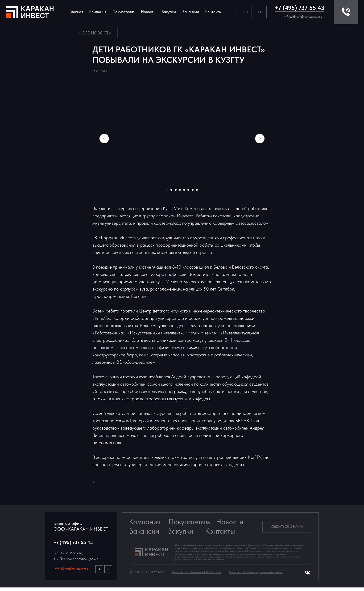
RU (246, 12)
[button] (287, 530)
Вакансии (144, 535)
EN (260, 12)
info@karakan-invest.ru (304, 17)
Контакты (213, 12)
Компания (98, 12)
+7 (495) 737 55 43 (300, 8)
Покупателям (189, 525)
